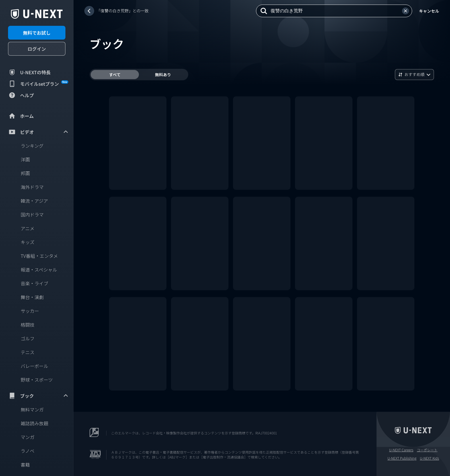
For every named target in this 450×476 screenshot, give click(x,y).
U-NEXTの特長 (29, 72)
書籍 (25, 465)
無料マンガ (32, 409)
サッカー (30, 311)
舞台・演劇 (32, 297)
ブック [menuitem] (38, 396)
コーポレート (427, 450)
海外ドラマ (32, 187)
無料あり (163, 75)
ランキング (32, 146)
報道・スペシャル (39, 270)
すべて (115, 75)
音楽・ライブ (34, 283)
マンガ (28, 437)
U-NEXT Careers (401, 450)
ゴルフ (28, 338)
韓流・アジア (34, 201)
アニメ (28, 228)
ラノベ (28, 451)
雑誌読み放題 (34, 423)
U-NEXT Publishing (402, 458)
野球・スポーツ (37, 380)
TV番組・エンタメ (39, 256)
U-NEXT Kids (429, 458)
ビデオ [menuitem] (38, 132)
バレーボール (34, 366)
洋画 (25, 159)
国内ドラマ (32, 214)
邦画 (25, 173)
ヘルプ (21, 95)
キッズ (28, 242)
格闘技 (28, 325)
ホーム (21, 116)
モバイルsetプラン (38, 84)
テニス (28, 352)
